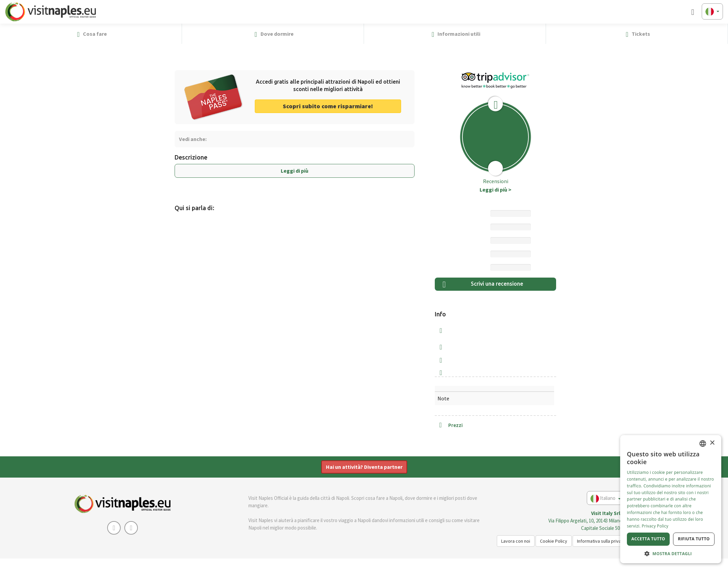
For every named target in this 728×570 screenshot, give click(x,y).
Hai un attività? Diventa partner (364, 467)
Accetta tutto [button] (648, 539)
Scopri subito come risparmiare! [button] (328, 106)
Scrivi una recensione (483, 284)
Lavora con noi (516, 541)
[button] (720, 34)
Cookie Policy (554, 541)
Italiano (606, 499)
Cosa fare (91, 34)
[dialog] (671, 499)
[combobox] (703, 444)
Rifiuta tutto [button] (694, 539)
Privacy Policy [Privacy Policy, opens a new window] (655, 526)
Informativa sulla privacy (601, 541)
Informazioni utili (455, 34)
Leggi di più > (495, 190)
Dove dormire (273, 34)
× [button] (712, 443)
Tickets (637, 34)
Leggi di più (295, 171)
